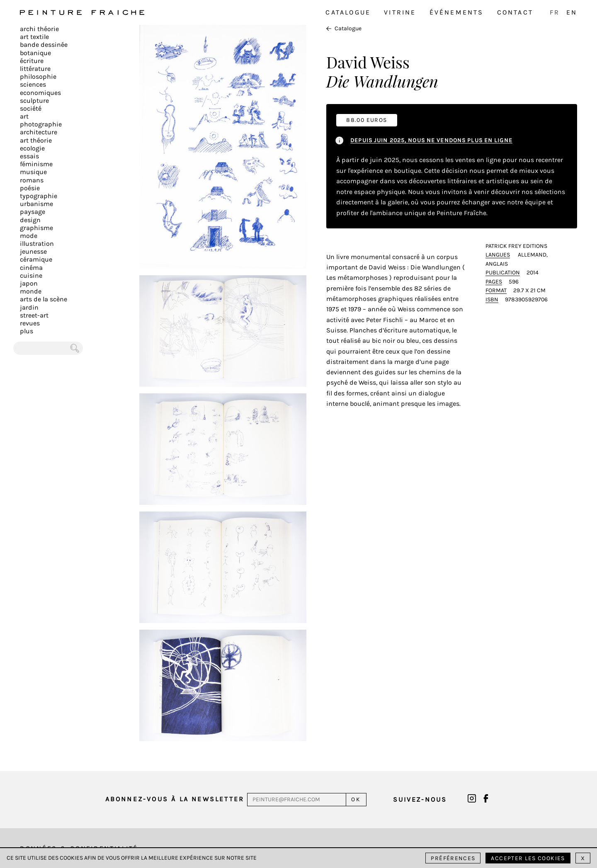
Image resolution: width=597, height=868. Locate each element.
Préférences (453, 858)
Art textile (34, 37)
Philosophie (38, 76)
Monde (31, 291)
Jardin (29, 307)
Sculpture (34, 101)
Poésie (30, 188)
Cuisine (31, 275)
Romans (32, 180)
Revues (30, 323)
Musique (33, 172)
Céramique (36, 259)
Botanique (35, 53)
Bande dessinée (44, 45)
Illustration (37, 244)
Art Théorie (36, 140)
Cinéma (31, 268)
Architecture (39, 132)
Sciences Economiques (40, 88)
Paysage (33, 212)
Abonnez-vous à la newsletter (175, 799)
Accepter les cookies (528, 858)
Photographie (41, 124)
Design (30, 220)
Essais (29, 156)
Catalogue (348, 12)
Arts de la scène (44, 299)
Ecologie (32, 148)
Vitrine (400, 12)
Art (24, 116)
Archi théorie (39, 29)
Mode (29, 236)
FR (555, 12)
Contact (515, 12)
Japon (29, 283)
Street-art (34, 315)
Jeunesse (33, 251)
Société (31, 108)
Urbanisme (36, 204)
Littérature (35, 69)
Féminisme (36, 164)
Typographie (39, 196)
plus (27, 331)
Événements (457, 12)
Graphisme (36, 228)
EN (572, 12)
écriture (32, 61)
